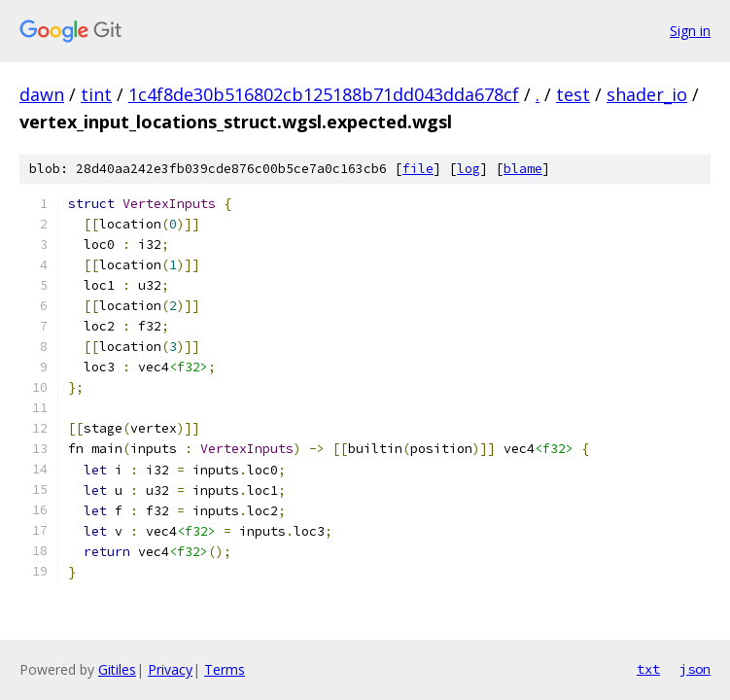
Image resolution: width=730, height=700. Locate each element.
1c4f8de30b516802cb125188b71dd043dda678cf (324, 94)
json (695, 669)
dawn (42, 94)
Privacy (170, 669)
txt (648, 669)
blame (523, 169)
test (573, 94)
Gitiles (117, 669)
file (418, 169)
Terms (225, 669)
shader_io (647, 94)
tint (96, 94)
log (469, 169)
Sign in (690, 31)
